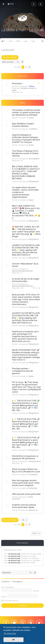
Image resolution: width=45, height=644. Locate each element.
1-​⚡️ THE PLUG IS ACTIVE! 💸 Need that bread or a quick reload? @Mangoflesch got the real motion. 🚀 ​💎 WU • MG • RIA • (26, 405)
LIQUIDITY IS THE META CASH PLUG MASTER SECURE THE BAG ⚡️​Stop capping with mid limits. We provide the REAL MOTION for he (26, 318)
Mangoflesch (34, 181)
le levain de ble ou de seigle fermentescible (26, 280)
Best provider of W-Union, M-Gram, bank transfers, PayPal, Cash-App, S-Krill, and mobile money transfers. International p (26, 299)
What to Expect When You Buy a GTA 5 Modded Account (26, 470)
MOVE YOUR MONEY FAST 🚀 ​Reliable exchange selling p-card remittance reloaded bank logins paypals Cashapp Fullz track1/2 (26, 355)
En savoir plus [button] (10, 633)
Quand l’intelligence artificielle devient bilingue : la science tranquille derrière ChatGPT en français (26, 138)
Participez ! (17, 83)
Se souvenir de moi (11, 601)
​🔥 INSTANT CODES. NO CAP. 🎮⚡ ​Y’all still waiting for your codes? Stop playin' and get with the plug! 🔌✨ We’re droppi (26, 232)
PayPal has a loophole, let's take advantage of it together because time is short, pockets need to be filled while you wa (25, 336)
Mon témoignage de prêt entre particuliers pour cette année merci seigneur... (26, 483)
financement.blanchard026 (22, 271)
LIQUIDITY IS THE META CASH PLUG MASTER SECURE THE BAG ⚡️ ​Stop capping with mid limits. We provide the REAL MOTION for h (26, 250)
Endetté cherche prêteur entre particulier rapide (24, 506)
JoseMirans (33, 129)
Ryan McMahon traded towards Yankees (23, 125)
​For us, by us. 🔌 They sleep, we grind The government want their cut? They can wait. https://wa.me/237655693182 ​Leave (27, 387)
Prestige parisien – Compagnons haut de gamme (22, 371)
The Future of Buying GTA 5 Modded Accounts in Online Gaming (25, 153)
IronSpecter (33, 474)
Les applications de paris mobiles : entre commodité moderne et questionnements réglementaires (25, 192)
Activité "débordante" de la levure (25, 265)
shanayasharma (35, 461)
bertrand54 (33, 488)
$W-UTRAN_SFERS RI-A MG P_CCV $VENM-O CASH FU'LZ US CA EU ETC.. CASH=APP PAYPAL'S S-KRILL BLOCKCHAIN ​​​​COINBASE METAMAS (26, 173)
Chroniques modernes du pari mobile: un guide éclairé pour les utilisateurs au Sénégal (26, 112)
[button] (29, 67)
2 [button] (26, 67)
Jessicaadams (34, 159)
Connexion (5, 582)
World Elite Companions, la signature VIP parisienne (25, 457)
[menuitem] (11, 4)
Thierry (32, 86)
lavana (31, 118)
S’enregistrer (17, 582)
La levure (8, 50)
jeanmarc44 (33, 510)
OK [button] (14, 640)
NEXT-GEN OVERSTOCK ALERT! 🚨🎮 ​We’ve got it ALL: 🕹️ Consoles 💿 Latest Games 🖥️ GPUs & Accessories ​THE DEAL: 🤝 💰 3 (26, 212)
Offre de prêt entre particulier (26, 494)
